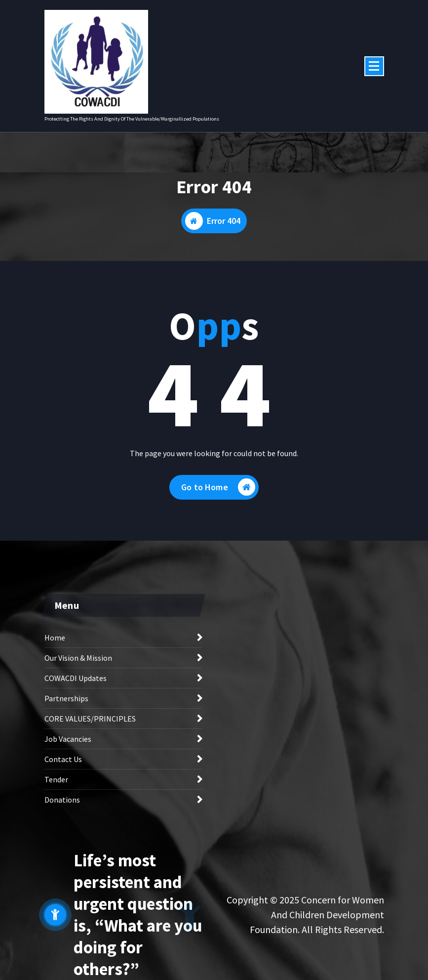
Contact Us (63, 759)
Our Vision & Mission (78, 658)
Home (55, 638)
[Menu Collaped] (374, 66)
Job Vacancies (68, 739)
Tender (56, 779)
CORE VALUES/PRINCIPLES (90, 719)
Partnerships (66, 698)
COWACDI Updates (76, 678)
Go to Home (218, 487)
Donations (62, 800)
